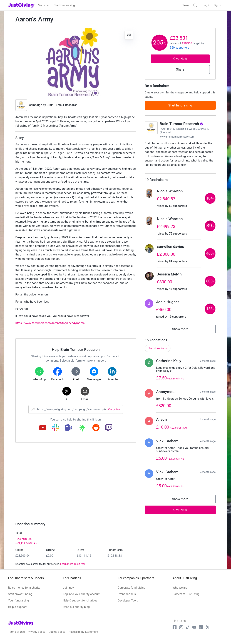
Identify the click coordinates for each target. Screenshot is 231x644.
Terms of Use (16, 635)
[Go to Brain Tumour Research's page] (151, 128)
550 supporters (179, 48)
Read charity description (161, 172)
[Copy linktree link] (82, 429)
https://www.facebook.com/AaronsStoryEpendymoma (50, 323)
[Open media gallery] (76, 62)
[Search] (190, 5)
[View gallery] (129, 35)
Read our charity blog (76, 611)
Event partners (127, 598)
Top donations (158, 352)
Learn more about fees (73, 568)
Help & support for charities (80, 604)
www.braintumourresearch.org (177, 137)
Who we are (180, 591)
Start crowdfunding (20, 598)
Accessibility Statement (83, 635)
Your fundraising (18, 604)
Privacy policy (37, 635)
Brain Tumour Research (62, 105)
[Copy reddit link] (96, 428)
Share (180, 69)
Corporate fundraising (131, 591)
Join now (69, 591)
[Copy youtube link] (43, 428)
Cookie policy (57, 635)
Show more (184, 333)
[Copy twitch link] (109, 428)
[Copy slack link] (56, 428)
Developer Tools (128, 604)
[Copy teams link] (68, 428)
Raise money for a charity (24, 591)
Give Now (180, 59)
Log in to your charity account (82, 598)
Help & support (17, 611)
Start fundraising (180, 105)
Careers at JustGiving (186, 598)
